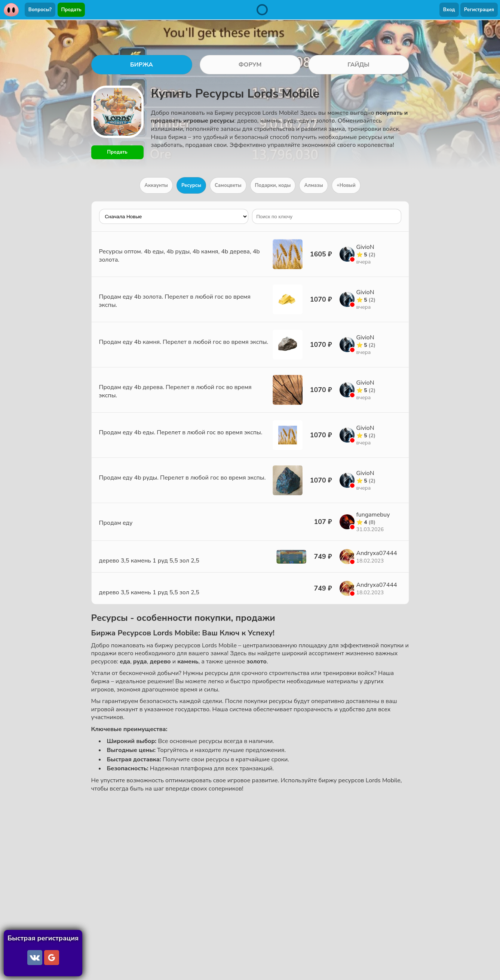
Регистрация (479, 10)
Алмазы (313, 185)
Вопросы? (40, 10)
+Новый (346, 185)
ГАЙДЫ (358, 65)
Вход (449, 10)
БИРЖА (142, 65)
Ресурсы (191, 185)
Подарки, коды (273, 185)
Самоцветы (228, 185)
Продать (71, 10)
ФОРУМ (250, 65)
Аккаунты (156, 185)
